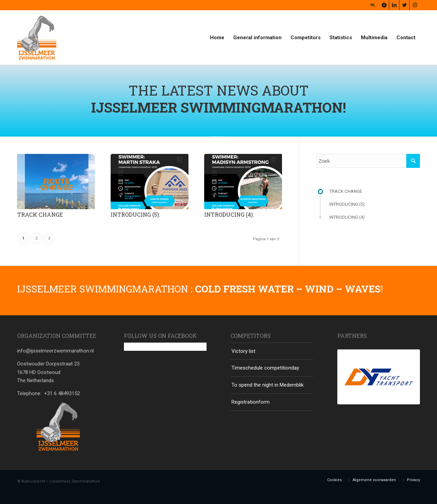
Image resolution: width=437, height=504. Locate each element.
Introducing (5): (135, 214)
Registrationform (251, 402)
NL (373, 5)
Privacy (413, 480)
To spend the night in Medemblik (267, 385)
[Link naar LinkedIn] (394, 5)
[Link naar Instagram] (415, 5)
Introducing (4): (229, 214)
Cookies (334, 480)
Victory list (243, 351)
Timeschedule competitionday (265, 368)
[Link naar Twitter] (404, 5)
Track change (40, 214)
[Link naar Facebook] (384, 5)
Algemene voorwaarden (374, 480)
